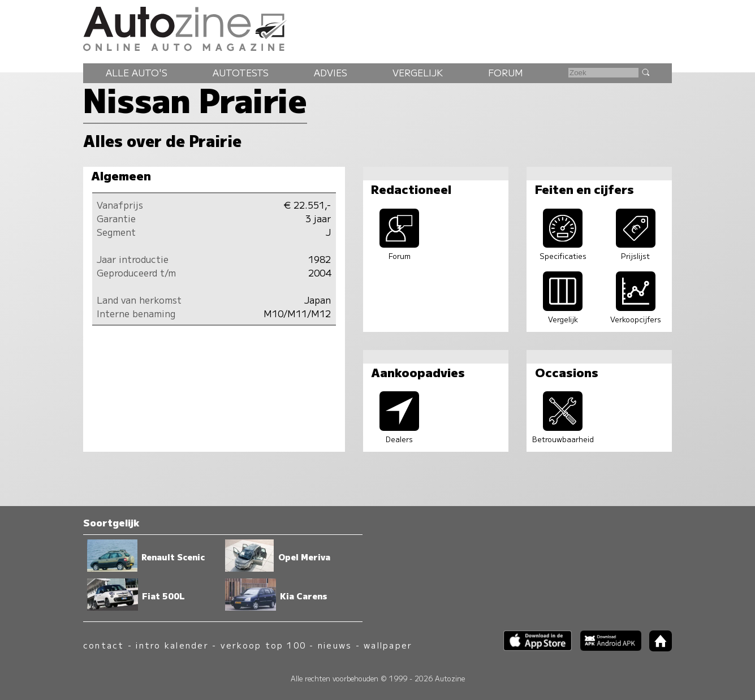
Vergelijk (418, 72)
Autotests (241, 72)
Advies (331, 72)
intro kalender (172, 645)
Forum (506, 72)
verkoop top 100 (264, 645)
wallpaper (388, 645)
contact (104, 645)
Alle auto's (137, 72)
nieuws (335, 645)
